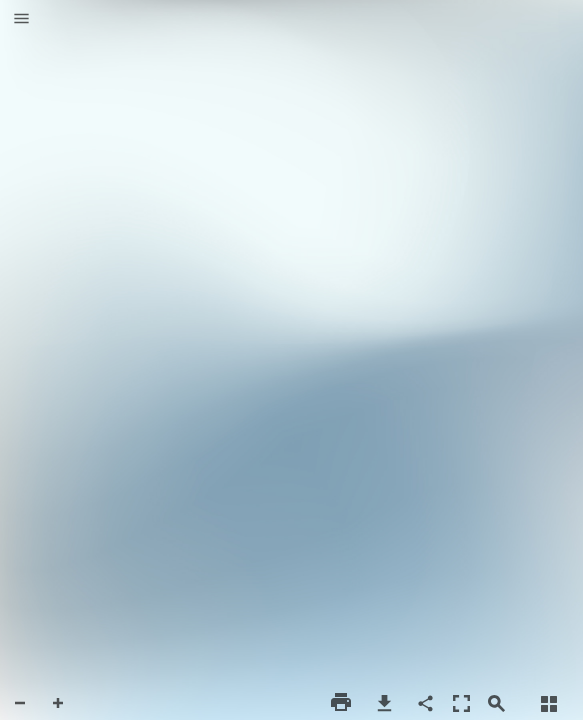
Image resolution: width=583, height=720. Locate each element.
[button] (21, 20)
